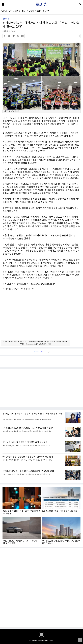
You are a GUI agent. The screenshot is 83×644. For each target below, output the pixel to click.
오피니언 (38, 11)
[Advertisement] (41, 317)
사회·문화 (17, 11)
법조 (10, 11)
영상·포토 (46, 11)
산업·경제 (30, 11)
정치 (24, 11)
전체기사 (4, 11)
